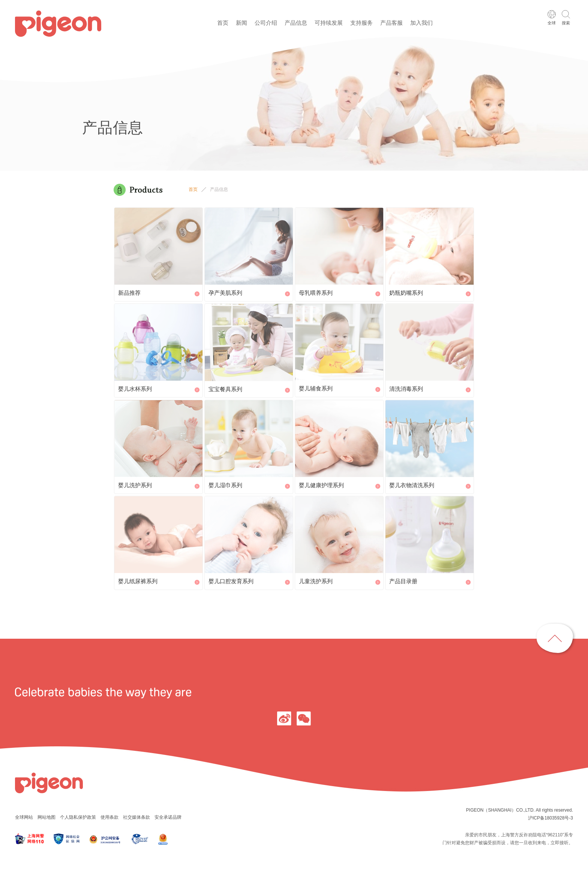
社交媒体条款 (136, 817)
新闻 (241, 23)
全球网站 (24, 817)
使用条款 (109, 817)
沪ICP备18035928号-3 (550, 818)
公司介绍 (266, 23)
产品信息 (296, 23)
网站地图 (46, 817)
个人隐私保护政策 (78, 817)
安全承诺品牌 (168, 817)
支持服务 (361, 23)
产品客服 (391, 23)
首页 (223, 23)
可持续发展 (329, 23)
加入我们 (421, 23)
